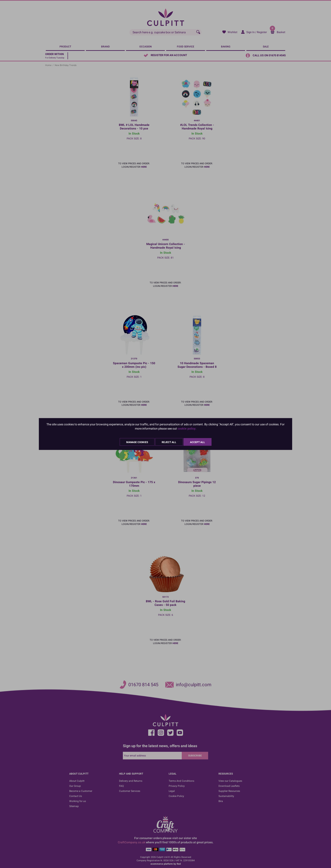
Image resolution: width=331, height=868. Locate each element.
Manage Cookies (137, 442)
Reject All (169, 442)
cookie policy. (187, 429)
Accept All (197, 442)
